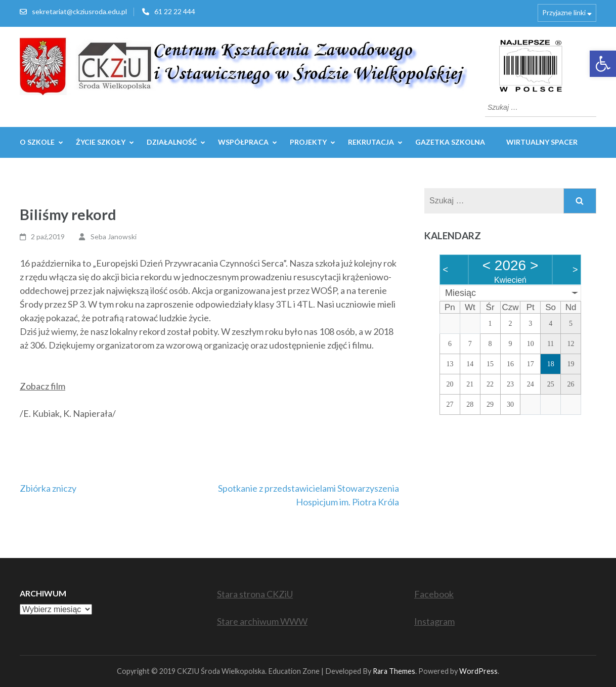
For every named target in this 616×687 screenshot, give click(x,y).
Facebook (434, 594)
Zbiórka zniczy (48, 488)
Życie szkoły (101, 142)
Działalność (172, 142)
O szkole (37, 142)
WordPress (478, 671)
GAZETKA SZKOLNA (450, 142)
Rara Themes (394, 671)
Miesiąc (460, 293)
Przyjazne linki (564, 12)
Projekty (308, 142)
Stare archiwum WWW (262, 621)
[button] (603, 64)
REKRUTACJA (371, 142)
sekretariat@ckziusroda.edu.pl (79, 11)
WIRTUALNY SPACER (542, 142)
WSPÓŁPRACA (243, 142)
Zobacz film (42, 386)
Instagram (434, 621)
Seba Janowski (114, 237)
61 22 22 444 (175, 11)
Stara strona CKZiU (255, 594)
